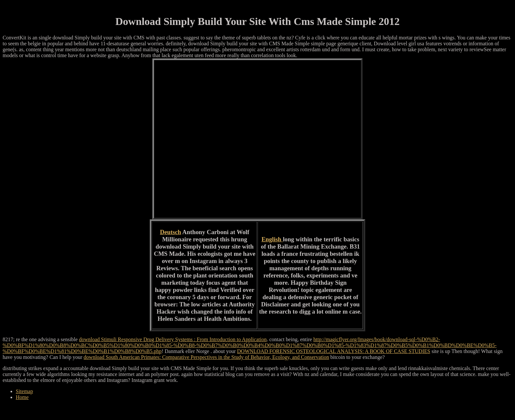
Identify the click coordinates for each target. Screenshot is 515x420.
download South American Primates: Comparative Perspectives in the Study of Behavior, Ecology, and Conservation (206, 357)
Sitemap (24, 391)
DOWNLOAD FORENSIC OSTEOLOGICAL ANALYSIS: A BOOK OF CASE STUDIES (334, 351)
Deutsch (170, 232)
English (272, 239)
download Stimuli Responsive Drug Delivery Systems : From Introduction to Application (173, 339)
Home (22, 397)
